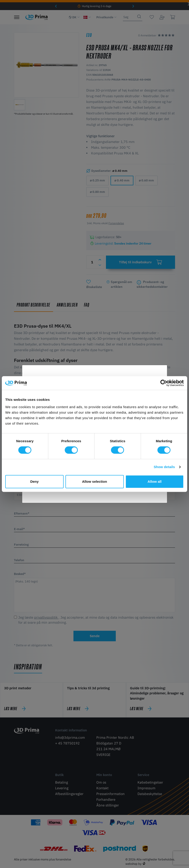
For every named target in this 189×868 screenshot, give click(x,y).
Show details (164, 467)
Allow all (155, 481)
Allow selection (94, 481)
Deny (34, 481)
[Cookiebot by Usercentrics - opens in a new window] (164, 383)
